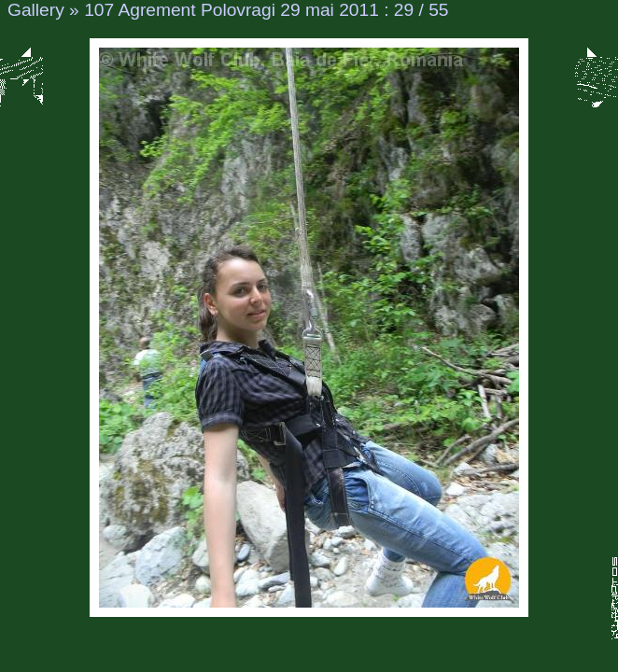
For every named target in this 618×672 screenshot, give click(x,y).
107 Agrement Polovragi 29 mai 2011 (232, 10)
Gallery (36, 10)
